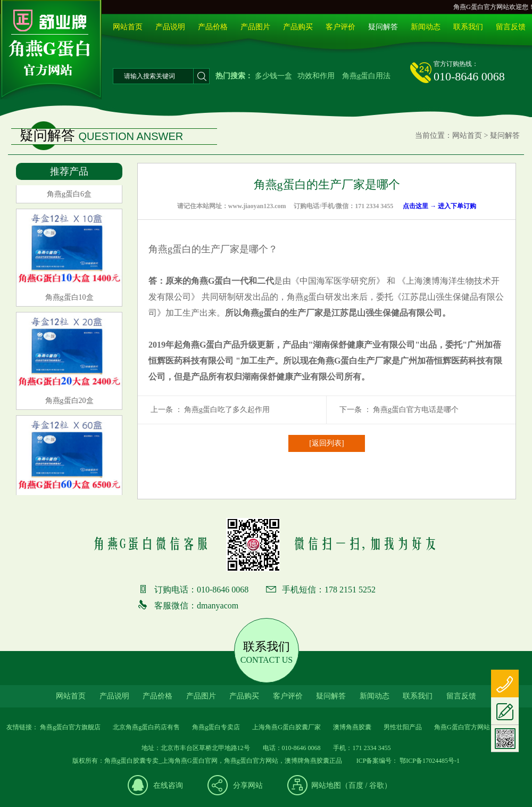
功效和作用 (316, 76)
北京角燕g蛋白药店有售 (146, 727)
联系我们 (468, 27)
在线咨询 (168, 785)
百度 (356, 785)
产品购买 (298, 27)
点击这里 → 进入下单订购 (439, 206)
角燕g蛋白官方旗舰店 (70, 727)
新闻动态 (426, 27)
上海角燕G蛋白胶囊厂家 (286, 727)
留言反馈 (511, 27)
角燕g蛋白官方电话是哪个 (416, 410)
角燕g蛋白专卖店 (216, 727)
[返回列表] (326, 443)
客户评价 (340, 27)
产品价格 (213, 27)
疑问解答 (383, 27)
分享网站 (248, 785)
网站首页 (128, 27)
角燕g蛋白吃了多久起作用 (227, 410)
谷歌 (377, 785)
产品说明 (170, 27)
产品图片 (255, 27)
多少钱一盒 (273, 76)
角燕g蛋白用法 (366, 76)
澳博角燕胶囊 (352, 727)
